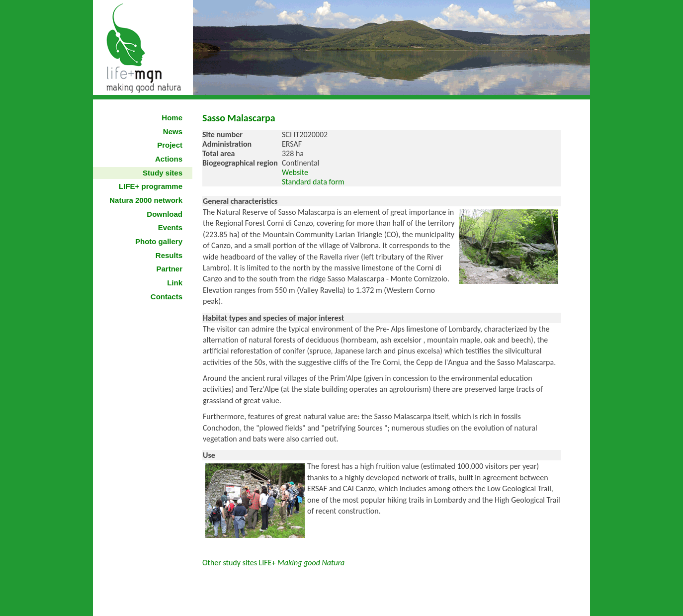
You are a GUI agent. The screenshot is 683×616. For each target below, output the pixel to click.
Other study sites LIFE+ (274, 563)
